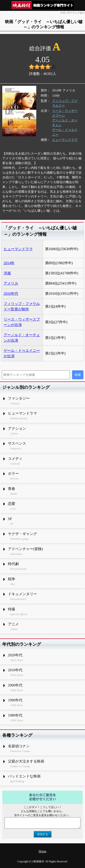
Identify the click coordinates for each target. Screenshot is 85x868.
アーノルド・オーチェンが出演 (22, 338)
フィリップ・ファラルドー (65, 103)
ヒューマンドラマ (65, 140)
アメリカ (11, 283)
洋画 (7, 273)
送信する (43, 834)
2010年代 (11, 294)
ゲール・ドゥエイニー (65, 132)
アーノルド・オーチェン (65, 123)
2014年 (9, 263)
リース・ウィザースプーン (65, 113)
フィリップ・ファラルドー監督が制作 (22, 306)
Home (42, 851)
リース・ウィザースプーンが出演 (22, 322)
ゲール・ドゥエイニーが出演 (22, 353)
